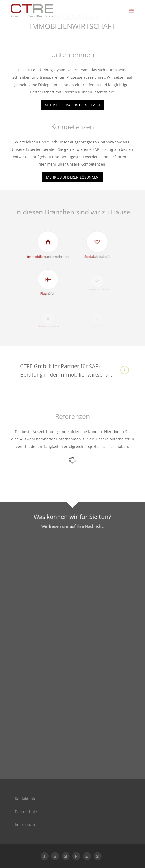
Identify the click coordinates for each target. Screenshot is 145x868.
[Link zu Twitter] (66, 856)
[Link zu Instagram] (55, 856)
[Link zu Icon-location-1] (98, 856)
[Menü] (131, 11)
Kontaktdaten (27, 799)
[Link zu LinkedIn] (87, 856)
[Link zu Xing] (76, 856)
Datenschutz (26, 812)
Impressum (25, 825)
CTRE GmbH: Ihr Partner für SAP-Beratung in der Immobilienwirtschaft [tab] (74, 370)
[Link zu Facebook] (45, 856)
